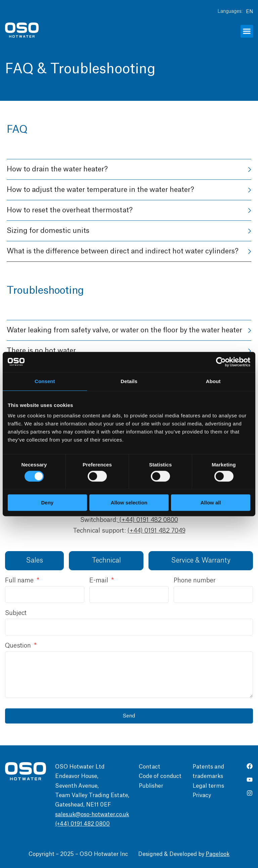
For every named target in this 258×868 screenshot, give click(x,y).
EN (249, 12)
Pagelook (218, 854)
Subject (16, 613)
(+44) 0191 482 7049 (156, 531)
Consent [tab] (45, 381)
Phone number (195, 580)
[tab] (34, 561)
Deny (47, 503)
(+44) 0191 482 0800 (148, 520)
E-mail (100, 580)
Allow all (211, 503)
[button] (247, 31)
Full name (20, 580)
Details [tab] (129, 381)
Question (19, 646)
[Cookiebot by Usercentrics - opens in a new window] (221, 362)
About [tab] (213, 381)
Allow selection (129, 503)
